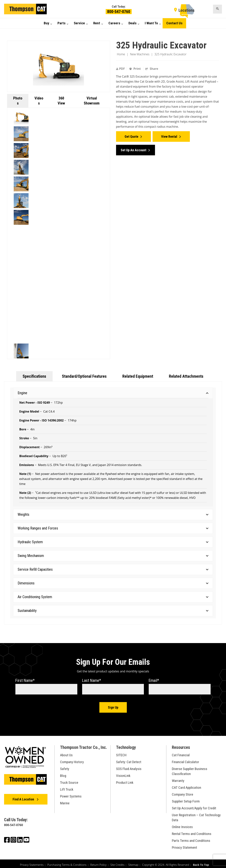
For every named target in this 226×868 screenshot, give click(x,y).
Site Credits (117, 863)
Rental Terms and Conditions (192, 832)
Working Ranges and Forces (113, 528)
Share (152, 69)
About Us (66, 753)
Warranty (178, 779)
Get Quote (131, 135)
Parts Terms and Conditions (191, 839)
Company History (72, 760)
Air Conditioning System (113, 597)
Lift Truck (67, 787)
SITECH (121, 753)
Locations (187, 10)
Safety (65, 767)
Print (135, 69)
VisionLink (123, 774)
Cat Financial (181, 753)
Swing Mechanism (113, 556)
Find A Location (24, 797)
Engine (113, 393)
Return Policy (98, 863)
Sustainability (113, 611)
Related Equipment (138, 376)
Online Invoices (182, 825)
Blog (63, 774)
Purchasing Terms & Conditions (67, 863)
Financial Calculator (185, 760)
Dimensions (113, 583)
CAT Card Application (187, 786)
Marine (65, 801)
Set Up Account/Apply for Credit (194, 806)
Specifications (34, 376)
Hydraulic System (113, 542)
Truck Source (69, 780)
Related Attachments (186, 376)
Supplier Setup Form (186, 799)
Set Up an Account (133, 148)
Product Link (125, 780)
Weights (113, 514)
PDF (121, 69)
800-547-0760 (119, 12)
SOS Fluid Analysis (129, 767)
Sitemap (133, 863)
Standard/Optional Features (84, 376)
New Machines (140, 54)
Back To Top (201, 863)
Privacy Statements (32, 863)
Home (121, 54)
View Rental (169, 135)
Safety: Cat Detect (129, 760)
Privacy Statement (184, 845)
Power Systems (71, 794)
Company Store (183, 792)
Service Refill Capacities (113, 569)
